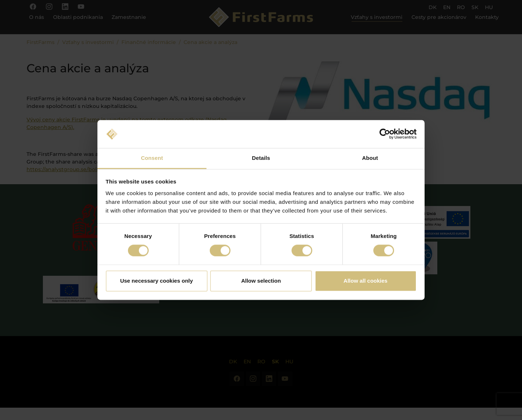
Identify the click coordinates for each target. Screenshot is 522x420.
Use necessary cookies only (156, 281)
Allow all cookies (366, 281)
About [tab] (370, 158)
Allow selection (261, 281)
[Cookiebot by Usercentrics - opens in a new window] (385, 134)
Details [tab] (261, 158)
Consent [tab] (152, 158)
